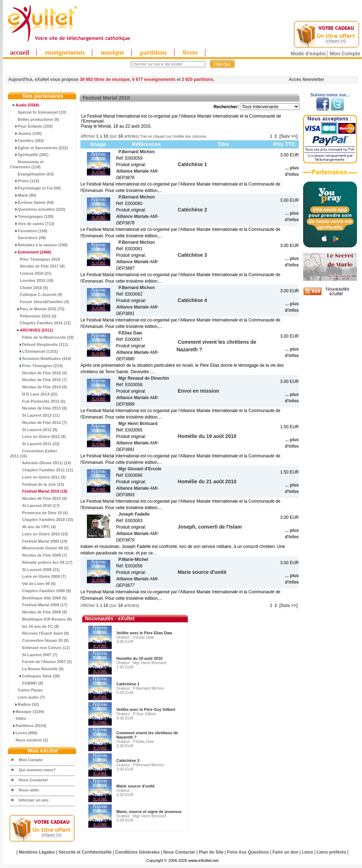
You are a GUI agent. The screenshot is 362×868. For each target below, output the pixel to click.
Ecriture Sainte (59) (32, 202)
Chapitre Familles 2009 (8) (40, 591)
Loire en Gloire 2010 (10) (39, 534)
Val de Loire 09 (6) (33, 584)
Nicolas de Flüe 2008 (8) (38, 612)
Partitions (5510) (28, 726)
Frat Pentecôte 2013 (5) (38, 401)
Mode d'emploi (308, 54)
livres (190, 52)
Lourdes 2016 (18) (32, 280)
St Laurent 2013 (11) (35, 415)
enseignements (65, 52)
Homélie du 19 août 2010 (139, 658)
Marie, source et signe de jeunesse (149, 812)
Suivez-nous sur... (330, 95)
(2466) (31, 252)
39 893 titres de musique (105, 79)
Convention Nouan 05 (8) (39, 640)
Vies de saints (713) (32, 224)
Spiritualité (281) (29, 155)
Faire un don (286, 852)
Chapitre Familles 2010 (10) (41, 520)
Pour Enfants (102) (31, 126)
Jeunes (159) (26, 133)
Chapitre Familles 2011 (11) (41, 470)
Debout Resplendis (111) (39, 344)
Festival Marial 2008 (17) (39, 605)
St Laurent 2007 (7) (34, 655)
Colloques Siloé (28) (35, 676)
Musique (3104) (27, 712)
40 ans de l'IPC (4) (33, 527)
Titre (223, 144)
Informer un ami (34, 800)
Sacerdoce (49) (28, 238)
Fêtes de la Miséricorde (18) (42, 337)
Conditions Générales (138, 852)
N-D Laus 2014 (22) (34, 394)
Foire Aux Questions (248, 852)
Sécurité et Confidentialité (85, 852)
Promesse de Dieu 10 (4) (39, 513)
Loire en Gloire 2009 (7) (38, 576)
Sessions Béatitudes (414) (41, 358)
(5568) (25, 105)
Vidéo (18, 718)
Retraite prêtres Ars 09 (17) (41, 562)
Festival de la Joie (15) (37, 484)
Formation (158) (29, 231)
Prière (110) (25, 181)
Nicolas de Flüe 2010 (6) (38, 498)
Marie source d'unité (136, 786)
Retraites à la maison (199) (39, 245)
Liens (308, 852)
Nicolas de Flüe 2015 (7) (38, 380)
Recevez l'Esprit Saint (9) (40, 633)
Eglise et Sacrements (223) (39, 148)
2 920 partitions (198, 79)
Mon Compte (345, 54)
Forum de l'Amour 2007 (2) (41, 662)
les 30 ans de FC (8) (34, 626)
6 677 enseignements (154, 79)
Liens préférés (331, 852)
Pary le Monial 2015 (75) (37, 309)
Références (146, 144)
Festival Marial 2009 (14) (39, 541)
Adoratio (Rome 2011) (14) (41, 463)
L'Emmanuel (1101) (34, 351)
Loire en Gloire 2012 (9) (38, 437)
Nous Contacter (33, 780)
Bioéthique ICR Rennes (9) (41, 619)
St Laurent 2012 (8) (34, 430)
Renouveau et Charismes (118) (27, 164)
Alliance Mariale (132, 171)
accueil (20, 52)
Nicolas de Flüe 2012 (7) (38, 422)
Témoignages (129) (32, 216)
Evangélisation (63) (32, 174)
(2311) (31, 330)
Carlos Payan (26, 690)
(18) (39, 491)
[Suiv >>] (289, 136)
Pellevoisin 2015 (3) (33, 316)
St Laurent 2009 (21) (35, 570)
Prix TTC (284, 144)
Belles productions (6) (35, 119)
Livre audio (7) (27, 697)
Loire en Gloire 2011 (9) (38, 477)
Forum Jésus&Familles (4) (40, 302)
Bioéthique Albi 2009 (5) (38, 598)
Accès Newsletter (307, 79)
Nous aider (29, 790)
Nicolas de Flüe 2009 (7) (38, 555)
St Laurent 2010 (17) (35, 506)
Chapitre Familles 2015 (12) (40, 323)
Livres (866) (24, 733)
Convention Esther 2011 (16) (34, 453)
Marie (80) (23, 195)
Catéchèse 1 (128, 684)
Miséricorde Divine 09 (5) (39, 548)
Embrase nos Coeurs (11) (40, 648)
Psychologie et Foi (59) (35, 188)
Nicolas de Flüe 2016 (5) (38, 373)
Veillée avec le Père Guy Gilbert (146, 709)
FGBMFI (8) (27, 683)
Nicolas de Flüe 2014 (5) (38, 387)
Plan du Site (211, 852)
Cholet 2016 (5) (29, 288)
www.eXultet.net (203, 860)
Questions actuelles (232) (38, 209)
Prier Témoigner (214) (36, 366)
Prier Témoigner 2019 (35, 259)
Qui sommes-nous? (37, 770)
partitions (154, 52)
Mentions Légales (37, 852)
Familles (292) (27, 141)
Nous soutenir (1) (29, 740)
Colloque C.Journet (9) (36, 294)
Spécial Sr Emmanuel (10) (38, 112)
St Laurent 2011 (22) (35, 444)
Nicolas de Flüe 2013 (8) (38, 408)
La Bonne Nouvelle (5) (37, 669)
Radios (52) (25, 704)
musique (113, 52)
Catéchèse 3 (128, 760)
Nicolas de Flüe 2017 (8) (37, 266)
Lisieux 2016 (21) (31, 273)
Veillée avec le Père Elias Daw (144, 633)
